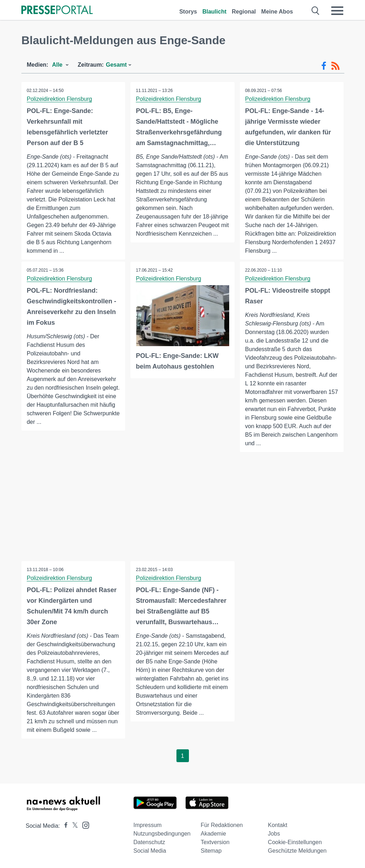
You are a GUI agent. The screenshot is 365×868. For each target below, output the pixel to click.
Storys (188, 12)
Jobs (274, 834)
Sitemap (211, 851)
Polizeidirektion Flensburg (59, 99)
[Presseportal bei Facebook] (64, 826)
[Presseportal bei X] (73, 826)
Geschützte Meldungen (297, 851)
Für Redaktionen (222, 825)
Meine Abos (277, 12)
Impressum (147, 825)
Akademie (213, 834)
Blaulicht (215, 12)
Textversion (215, 842)
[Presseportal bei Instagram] (84, 825)
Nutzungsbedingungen (162, 834)
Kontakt (278, 825)
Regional (244, 12)
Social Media (150, 851)
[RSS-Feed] (335, 66)
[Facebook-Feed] (324, 66)
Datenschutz (149, 842)
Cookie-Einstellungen (295, 842)
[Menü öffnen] (337, 11)
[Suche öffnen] (316, 11)
